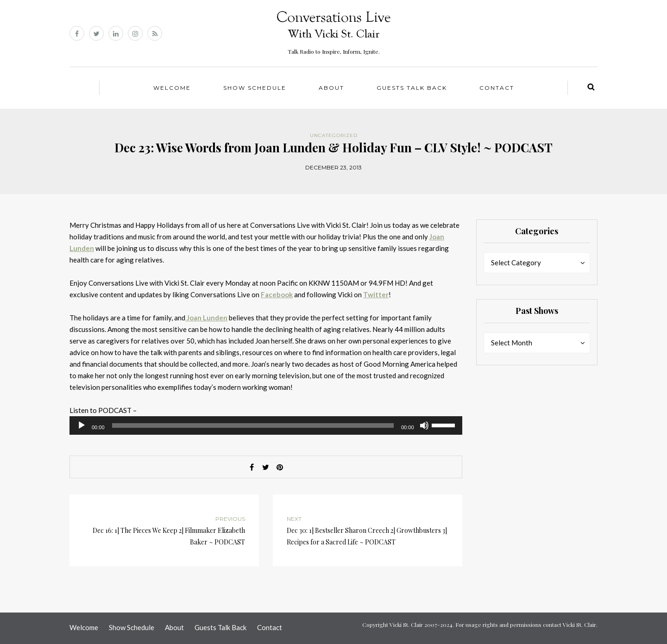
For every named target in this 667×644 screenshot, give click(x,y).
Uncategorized (334, 135)
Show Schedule (255, 88)
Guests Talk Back (412, 88)
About (331, 88)
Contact (497, 88)
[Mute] (424, 425)
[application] (266, 425)
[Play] (82, 425)
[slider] (253, 425)
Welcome (172, 88)
